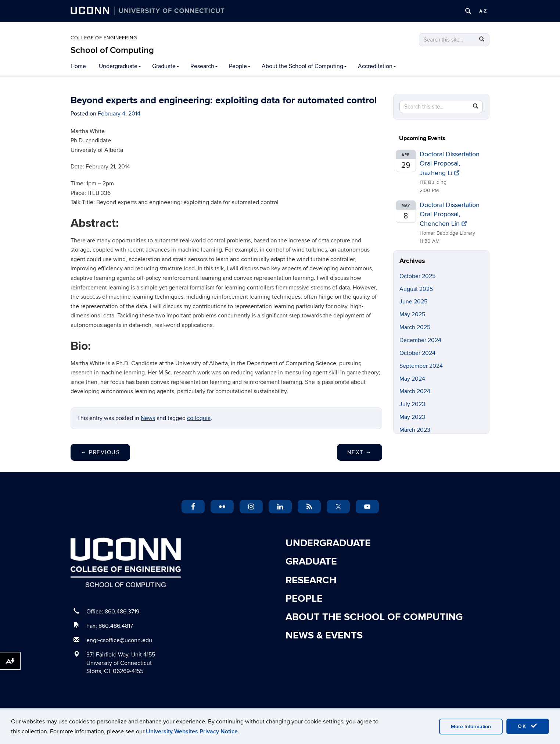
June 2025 (413, 302)
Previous (100, 452)
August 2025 (416, 289)
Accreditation (377, 66)
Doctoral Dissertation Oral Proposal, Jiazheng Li (450, 164)
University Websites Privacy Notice (192, 731)
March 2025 (415, 327)
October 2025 (417, 276)
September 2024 (421, 366)
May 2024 (412, 379)
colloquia (199, 418)
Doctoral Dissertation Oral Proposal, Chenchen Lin (450, 214)
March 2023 (415, 430)
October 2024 (417, 353)
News (148, 418)
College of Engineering (104, 38)
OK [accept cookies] (528, 726)
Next (360, 452)
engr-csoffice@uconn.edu (119, 640)
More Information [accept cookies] (471, 727)
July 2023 (412, 404)
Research (204, 66)
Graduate (166, 66)
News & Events (324, 636)
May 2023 (412, 417)
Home (78, 66)
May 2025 (412, 314)
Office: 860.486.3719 (113, 612)
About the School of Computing (304, 66)
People (240, 66)
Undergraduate (120, 66)
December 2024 (420, 340)
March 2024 (415, 391)
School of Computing (112, 50)
